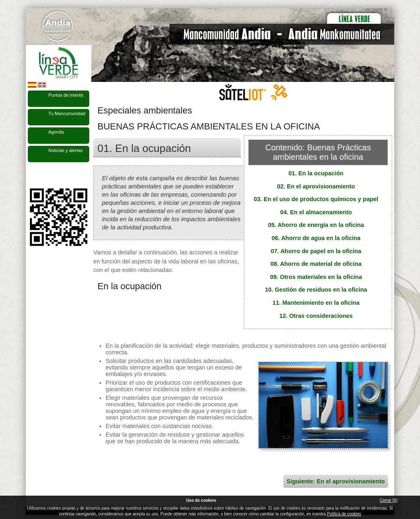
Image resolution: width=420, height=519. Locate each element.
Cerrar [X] (389, 500)
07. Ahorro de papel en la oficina (316, 251)
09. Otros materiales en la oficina (316, 277)
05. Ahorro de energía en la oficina (316, 225)
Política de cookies (344, 514)
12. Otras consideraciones (316, 316)
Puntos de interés (66, 95)
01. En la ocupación (316, 173)
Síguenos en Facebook (33, 175)
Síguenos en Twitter (46, 175)
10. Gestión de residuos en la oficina (316, 290)
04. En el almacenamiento (316, 212)
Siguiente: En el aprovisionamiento (336, 481)
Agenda (56, 132)
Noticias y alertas (65, 150)
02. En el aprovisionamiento (316, 186)
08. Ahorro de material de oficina (316, 264)
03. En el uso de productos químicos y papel (316, 199)
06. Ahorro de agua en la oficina (316, 238)
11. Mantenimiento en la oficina (316, 303)
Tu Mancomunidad (67, 113)
